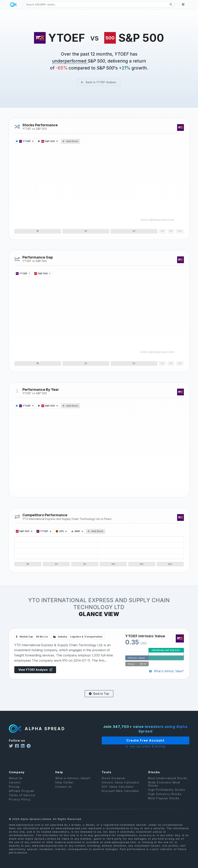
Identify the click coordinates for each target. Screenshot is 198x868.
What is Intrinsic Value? (165, 671)
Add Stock (70, 141)
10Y (113, 564)
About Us (16, 783)
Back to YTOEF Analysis (98, 82)
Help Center (64, 788)
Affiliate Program (22, 796)
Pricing (14, 792)
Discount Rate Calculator (121, 796)
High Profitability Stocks (167, 795)
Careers (15, 788)
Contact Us (64, 792)
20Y (170, 564)
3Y (86, 231)
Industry (79, 637)
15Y (142, 564)
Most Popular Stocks (164, 803)
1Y (38, 231)
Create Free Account (135, 740)
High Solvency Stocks (165, 799)
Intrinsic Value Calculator (121, 788)
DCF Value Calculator (118, 792)
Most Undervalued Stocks (168, 783)
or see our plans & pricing (135, 746)
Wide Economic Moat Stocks (164, 789)
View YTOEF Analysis (37, 669)
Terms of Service (22, 800)
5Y (134, 231)
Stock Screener (114, 783)
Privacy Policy (20, 805)
